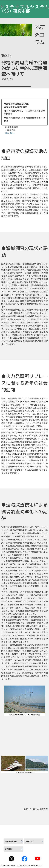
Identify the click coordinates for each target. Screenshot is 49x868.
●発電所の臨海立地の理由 (17, 104)
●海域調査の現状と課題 (16, 107)
